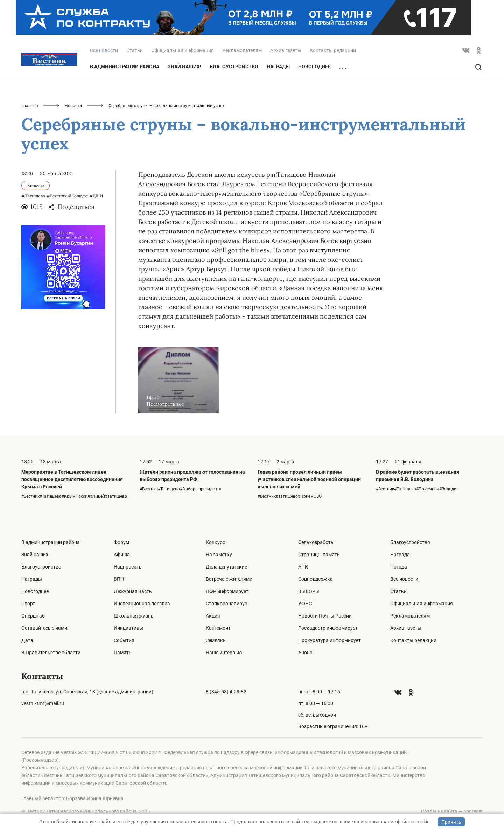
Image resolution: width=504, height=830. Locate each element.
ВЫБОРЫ (309, 591)
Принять (451, 822)
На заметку (219, 555)
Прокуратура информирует (330, 640)
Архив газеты (286, 50)
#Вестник (57, 196)
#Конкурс (78, 196)
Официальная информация (183, 50)
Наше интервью (224, 653)
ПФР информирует (227, 591)
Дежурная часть (133, 591)
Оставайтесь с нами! (45, 628)
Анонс (305, 653)
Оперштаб (33, 616)
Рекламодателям (242, 50)
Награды (278, 67)
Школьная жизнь (134, 616)
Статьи (135, 50)
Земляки (216, 640)
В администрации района (125, 67)
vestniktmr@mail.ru (43, 703)
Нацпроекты (128, 567)
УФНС (305, 604)
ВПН (119, 579)
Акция (213, 616)
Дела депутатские (226, 567)
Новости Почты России (325, 616)
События (124, 640)
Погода (399, 567)
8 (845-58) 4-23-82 (226, 692)
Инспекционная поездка (142, 604)
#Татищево (33, 196)
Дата (27, 640)
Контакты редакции (333, 50)
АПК (303, 567)
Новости (73, 106)
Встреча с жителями (229, 579)
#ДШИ (96, 196)
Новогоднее (314, 67)
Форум (121, 542)
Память (123, 653)
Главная (30, 106)
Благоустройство (234, 67)
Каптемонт (218, 628)
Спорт (28, 604)
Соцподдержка (316, 579)
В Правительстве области (51, 653)
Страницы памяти (319, 555)
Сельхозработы (316, 542)
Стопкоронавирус (226, 604)
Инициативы (128, 628)
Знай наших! (184, 67)
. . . (343, 67)
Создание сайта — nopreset (452, 811)
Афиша (122, 555)
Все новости (404, 579)
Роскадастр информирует (328, 628)
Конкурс (215, 542)
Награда (400, 555)
